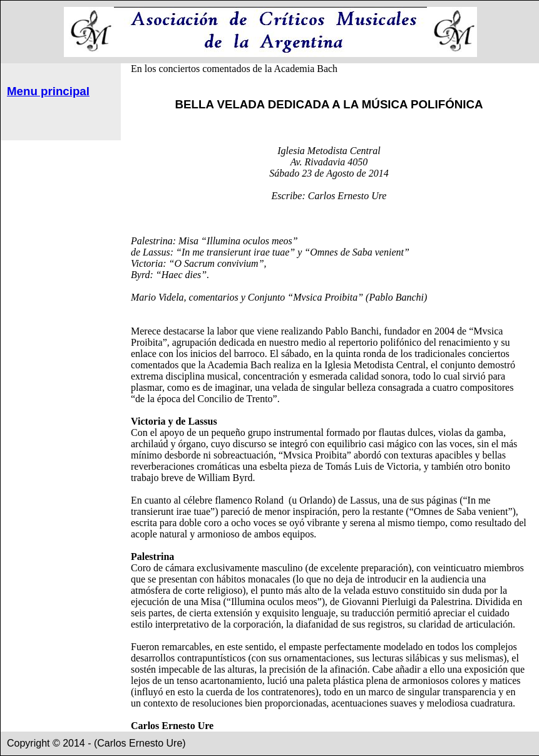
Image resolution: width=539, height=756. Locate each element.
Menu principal (48, 91)
